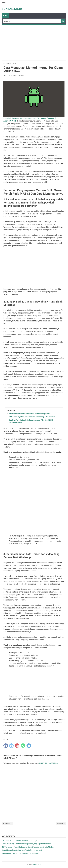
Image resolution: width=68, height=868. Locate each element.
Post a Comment (19, 76)
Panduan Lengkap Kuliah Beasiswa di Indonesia (21, 853)
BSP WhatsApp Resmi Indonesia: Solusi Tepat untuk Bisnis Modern (28, 847)
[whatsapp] (23, 746)
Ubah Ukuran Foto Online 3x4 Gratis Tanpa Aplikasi (22, 850)
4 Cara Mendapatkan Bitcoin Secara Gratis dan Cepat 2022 (30, 414)
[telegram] (29, 746)
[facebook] (6, 746)
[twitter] (11, 746)
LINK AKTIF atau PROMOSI (49, 763)
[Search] (32, 21)
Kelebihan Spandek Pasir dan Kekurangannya (20, 841)
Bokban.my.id (12, 9)
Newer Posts (7, 823)
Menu (5, 16)
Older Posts (61, 823)
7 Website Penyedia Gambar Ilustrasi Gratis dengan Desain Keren (32, 417)
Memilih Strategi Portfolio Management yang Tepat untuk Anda (26, 844)
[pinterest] (17, 746)
